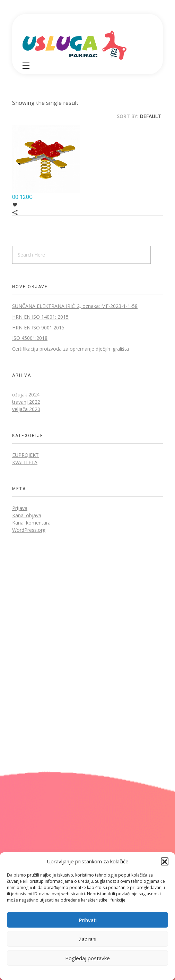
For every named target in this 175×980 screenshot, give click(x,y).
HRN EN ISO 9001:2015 (38, 328)
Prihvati (88, 920)
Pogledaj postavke (87, 958)
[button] (165, 861)
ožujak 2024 (26, 395)
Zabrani (87, 939)
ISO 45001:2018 (30, 338)
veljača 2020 (26, 409)
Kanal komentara (31, 523)
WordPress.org (29, 530)
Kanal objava (27, 515)
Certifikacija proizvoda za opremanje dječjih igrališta (71, 349)
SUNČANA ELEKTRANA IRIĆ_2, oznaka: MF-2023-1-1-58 (75, 306)
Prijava (20, 508)
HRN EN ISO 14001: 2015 (40, 317)
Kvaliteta (25, 462)
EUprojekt (25, 455)
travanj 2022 (26, 402)
